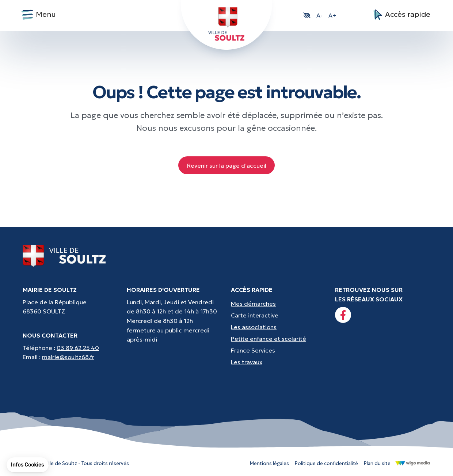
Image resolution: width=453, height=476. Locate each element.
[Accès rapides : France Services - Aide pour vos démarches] (279, 350)
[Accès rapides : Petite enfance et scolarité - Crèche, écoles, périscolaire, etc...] (279, 339)
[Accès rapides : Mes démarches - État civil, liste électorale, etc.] (279, 304)
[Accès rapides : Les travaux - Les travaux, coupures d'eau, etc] (279, 362)
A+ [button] (332, 15)
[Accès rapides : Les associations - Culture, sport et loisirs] (279, 327)
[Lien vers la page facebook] (343, 315)
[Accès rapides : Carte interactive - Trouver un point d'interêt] (279, 315)
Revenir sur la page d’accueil (227, 165)
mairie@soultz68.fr (68, 357)
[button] (307, 15)
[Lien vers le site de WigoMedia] (413, 463)
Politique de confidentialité (326, 463)
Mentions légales (269, 463)
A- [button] (319, 15)
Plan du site (377, 463)
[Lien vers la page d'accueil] (64, 256)
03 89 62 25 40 (78, 348)
